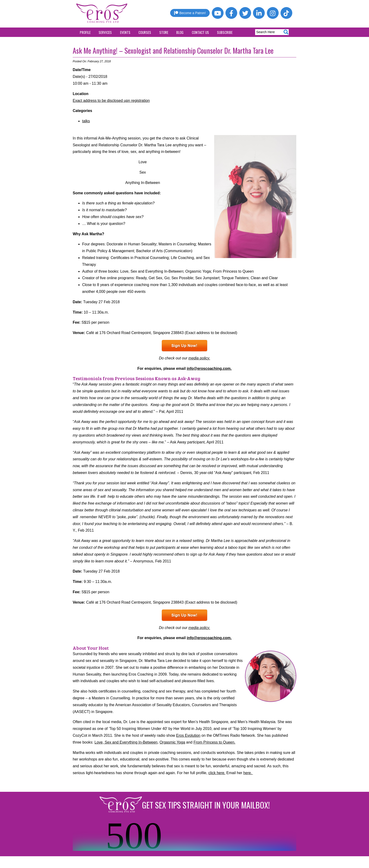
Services (105, 32)
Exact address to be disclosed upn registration (111, 101)
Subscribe (225, 32)
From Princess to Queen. (214, 742)
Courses (145, 32)
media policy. (199, 358)
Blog (180, 32)
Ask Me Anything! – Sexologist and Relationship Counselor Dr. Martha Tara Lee (173, 50)
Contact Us (200, 32)
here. (248, 773)
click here (216, 773)
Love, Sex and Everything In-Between (126, 742)
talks (86, 121)
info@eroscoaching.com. (209, 368)
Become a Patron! (190, 13)
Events (125, 32)
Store (164, 32)
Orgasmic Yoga (172, 742)
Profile (85, 32)
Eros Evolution (188, 735)
